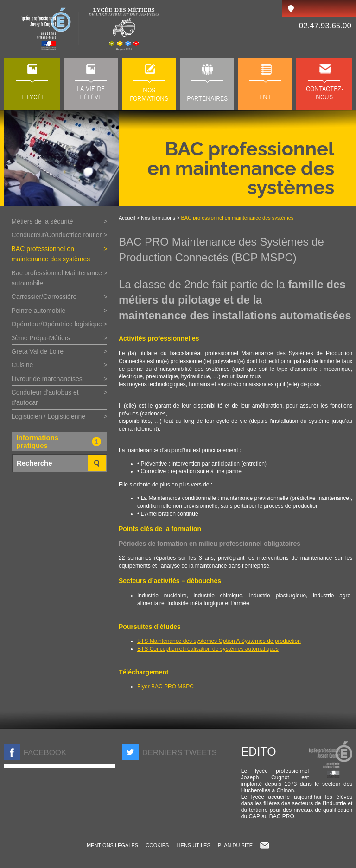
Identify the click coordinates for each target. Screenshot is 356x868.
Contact (265, 845)
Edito (259, 751)
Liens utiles (193, 845)
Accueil (127, 218)
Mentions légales (112, 845)
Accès (291, 9)
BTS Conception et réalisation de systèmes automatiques (208, 649)
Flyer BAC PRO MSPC (165, 687)
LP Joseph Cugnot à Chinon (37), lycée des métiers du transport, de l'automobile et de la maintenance (91, 29)
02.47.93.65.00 (325, 26)
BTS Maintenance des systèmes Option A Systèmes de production (219, 641)
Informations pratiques (61, 441)
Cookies (157, 845)
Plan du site (235, 845)
